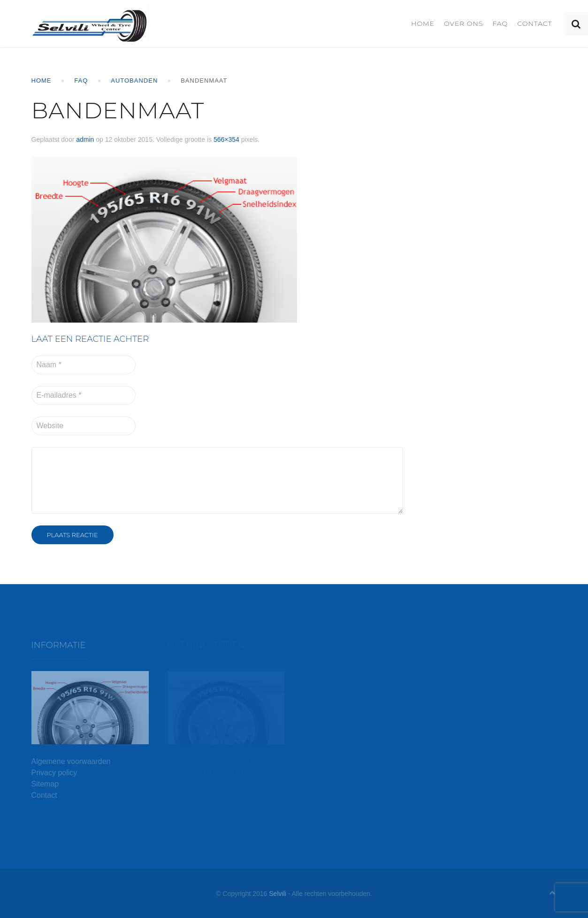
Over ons (464, 23)
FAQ (500, 23)
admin (85, 139)
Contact (535, 23)
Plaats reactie (73, 535)
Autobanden (134, 81)
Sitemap (45, 784)
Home (423, 23)
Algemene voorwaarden (71, 761)
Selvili (278, 894)
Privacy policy (54, 773)
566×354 (226, 139)
